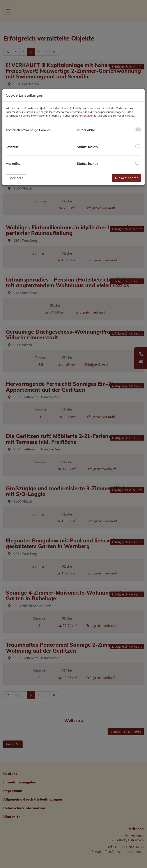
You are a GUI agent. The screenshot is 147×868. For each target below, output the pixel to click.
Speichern (16, 178)
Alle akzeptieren (127, 178)
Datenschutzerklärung (89, 116)
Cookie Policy (126, 116)
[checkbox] (138, 129)
